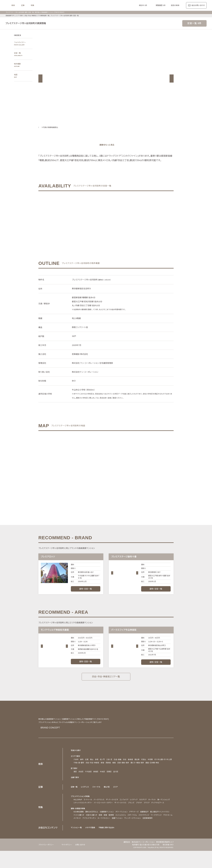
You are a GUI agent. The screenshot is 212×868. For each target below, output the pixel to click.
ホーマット (159, 810)
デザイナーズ (136, 826)
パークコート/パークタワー (122, 814)
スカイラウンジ (79, 832)
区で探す (74, 779)
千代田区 (88, 783)
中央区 (103, 783)
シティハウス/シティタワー (99, 814)
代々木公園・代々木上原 (83, 770)
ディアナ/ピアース (81, 817)
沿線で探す (75, 788)
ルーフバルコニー (145, 832)
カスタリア (149, 810)
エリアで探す (19, 16)
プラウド (160, 814)
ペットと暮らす (103, 829)
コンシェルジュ (146, 829)
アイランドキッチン (129, 832)
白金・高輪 (119, 767)
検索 (47, 5)
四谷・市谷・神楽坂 (114, 770)
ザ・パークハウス (140, 814)
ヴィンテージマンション (83, 835)
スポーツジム (158, 829)
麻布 (82, 767)
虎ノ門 (103, 767)
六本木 (76, 767)
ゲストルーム (105, 832)
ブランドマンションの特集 (81, 807)
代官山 (146, 767)
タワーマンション (123, 826)
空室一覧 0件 (194, 23)
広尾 (87, 767)
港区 (75, 783)
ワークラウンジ (93, 832)
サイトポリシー (69, 862)
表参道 (132, 767)
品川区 (116, 783)
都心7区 (108, 798)
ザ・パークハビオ (115, 810)
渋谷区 (81, 783)
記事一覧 (74, 798)
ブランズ (152, 814)
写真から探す (76, 758)
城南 (137, 770)
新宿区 (96, 783)
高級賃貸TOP (10, 16)
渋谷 (126, 767)
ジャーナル (97, 798)
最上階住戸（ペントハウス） (84, 829)
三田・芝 (110, 767)
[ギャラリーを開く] (106, 145)
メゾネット (116, 832)
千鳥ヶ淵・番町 (99, 770)
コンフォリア (129, 810)
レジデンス (85, 798)
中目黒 (152, 767)
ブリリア (169, 814)
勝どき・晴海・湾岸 (162, 770)
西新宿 (131, 770)
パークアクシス (101, 810)
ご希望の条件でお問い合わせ (75, 222)
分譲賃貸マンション (107, 826)
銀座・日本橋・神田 (81, 773)
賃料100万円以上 (91, 826)
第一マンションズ (80, 814)
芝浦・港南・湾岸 (147, 770)
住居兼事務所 (99, 835)
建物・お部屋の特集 (78, 823)
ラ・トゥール (89, 810)
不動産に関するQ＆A (107, 845)
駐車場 (136, 829)
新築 (125, 829)
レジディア (139, 810)
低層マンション (159, 832)
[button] (40, 79)
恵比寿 (139, 767)
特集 (66, 5)
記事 (57, 5)
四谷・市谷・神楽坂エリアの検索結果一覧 (38, 16)
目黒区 (109, 783)
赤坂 (97, 767)
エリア (117, 798)
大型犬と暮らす (116, 829)
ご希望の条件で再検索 (136, 222)
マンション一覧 (77, 845)
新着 (130, 829)
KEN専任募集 (78, 826)
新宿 (125, 770)
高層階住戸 (147, 826)
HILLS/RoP (78, 810)
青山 (92, 767)
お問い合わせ (83, 862)
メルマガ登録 (91, 845)
